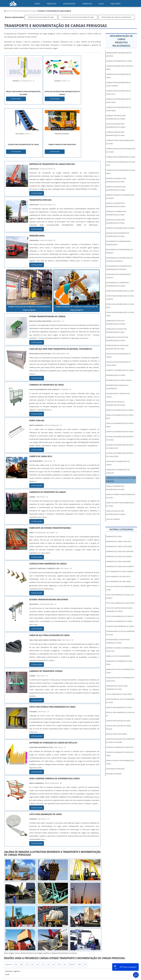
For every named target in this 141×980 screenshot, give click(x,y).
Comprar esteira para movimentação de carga (120, 142)
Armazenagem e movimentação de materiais (119, 54)
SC (43, 912)
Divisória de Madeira (114, 774)
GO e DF (72, 912)
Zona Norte (22, 936)
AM (79, 912)
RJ (16, 912)
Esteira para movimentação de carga (120, 291)
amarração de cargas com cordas (119, 547)
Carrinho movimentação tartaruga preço (120, 68)
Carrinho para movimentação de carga (119, 76)
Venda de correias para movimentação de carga (121, 496)
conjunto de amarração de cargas (119, 621)
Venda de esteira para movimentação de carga (120, 504)
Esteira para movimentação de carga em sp (120, 306)
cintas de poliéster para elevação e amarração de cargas (120, 610)
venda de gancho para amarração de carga (120, 762)
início (37, 4)
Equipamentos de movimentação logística (118, 276)
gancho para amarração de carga (119, 707)
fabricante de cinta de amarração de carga (120, 671)
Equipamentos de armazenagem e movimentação (119, 243)
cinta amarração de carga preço (119, 582)
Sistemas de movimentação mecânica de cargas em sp (120, 447)
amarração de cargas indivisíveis (119, 562)
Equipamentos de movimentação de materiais (120, 251)
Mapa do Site (123, 959)
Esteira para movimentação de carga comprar (120, 298)
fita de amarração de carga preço (119, 694)
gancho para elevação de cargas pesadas (119, 727)
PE (54, 912)
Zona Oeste (33, 936)
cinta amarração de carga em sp (118, 577)
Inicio (82, 959)
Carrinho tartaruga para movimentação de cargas (116, 117)
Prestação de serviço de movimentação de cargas (78, 17)
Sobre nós (87, 4)
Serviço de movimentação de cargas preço (120, 425)
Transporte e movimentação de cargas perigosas (122, 480)
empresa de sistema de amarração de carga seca (120, 650)
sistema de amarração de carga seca (120, 747)
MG (21, 912)
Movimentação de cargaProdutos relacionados (121, 41)
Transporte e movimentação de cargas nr (118, 471)
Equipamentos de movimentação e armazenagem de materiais (119, 268)
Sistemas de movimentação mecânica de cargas (120, 438)
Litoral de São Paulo (83, 936)
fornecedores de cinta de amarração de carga (120, 701)
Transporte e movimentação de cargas (118, 463)
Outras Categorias (121, 529)
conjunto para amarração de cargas (120, 626)
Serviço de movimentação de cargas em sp (120, 417)
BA (59, 912)
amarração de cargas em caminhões (120, 552)
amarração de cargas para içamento (120, 567)
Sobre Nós (112, 959)
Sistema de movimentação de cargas (120, 432)
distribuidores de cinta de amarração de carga (121, 633)
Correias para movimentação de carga (121, 157)
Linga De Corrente (113, 519)
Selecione (8, 912)
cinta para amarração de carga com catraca (120, 596)
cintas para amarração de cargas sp (120, 616)
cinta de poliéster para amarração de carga (120, 588)
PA (85, 912)
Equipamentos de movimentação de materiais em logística (120, 259)
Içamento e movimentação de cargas (120, 370)
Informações (69, 4)
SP (32, 912)
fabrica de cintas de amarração (118, 656)
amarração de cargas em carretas (119, 557)
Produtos (52, 4)
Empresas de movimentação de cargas (120, 228)
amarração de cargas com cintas (119, 542)
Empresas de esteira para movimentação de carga (116, 221)
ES (27, 912)
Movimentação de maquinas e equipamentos (116, 17)
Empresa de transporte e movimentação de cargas (116, 205)
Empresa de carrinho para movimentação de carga (116, 180)
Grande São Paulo (67, 936)
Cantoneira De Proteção (115, 769)
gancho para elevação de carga (118, 721)
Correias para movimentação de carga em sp (121, 164)
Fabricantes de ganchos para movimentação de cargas (117, 339)
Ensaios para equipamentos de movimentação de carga (118, 235)
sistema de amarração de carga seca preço (120, 754)
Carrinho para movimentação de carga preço (119, 101)
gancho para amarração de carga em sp (120, 714)
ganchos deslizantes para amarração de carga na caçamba (121, 741)
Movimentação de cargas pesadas (119, 380)
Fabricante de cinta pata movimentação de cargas (116, 322)
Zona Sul (44, 936)
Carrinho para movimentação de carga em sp (119, 92)
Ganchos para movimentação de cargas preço (118, 364)
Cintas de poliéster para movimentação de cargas (116, 126)
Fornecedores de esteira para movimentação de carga (117, 347)
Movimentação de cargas (116, 375)
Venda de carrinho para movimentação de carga (115, 488)
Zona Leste (54, 936)
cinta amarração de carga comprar (120, 572)
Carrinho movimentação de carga (119, 61)
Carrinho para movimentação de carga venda (119, 109)
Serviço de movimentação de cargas (120, 410)
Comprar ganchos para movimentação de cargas (121, 150)
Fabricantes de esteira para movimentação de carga (117, 331)
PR (38, 912)
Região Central (10, 936)
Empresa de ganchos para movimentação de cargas (116, 188)
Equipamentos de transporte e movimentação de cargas (118, 284)
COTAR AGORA (16, 99)
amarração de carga (114, 536)
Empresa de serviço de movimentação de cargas (120, 197)
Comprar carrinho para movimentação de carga (115, 134)
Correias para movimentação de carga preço (121, 172)
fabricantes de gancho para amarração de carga (117, 688)
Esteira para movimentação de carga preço (120, 314)
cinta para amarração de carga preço (121, 603)
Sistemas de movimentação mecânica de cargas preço (120, 455)
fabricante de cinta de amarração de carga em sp (120, 679)
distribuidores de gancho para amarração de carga (118, 641)
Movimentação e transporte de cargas (118, 395)
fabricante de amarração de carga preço (119, 663)
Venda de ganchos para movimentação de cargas (116, 513)
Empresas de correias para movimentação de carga (116, 213)
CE (65, 912)
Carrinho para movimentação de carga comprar (119, 84)
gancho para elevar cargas (117, 734)
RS (48, 912)
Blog (101, 4)
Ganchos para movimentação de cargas (41, 17)
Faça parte (115, 4)
